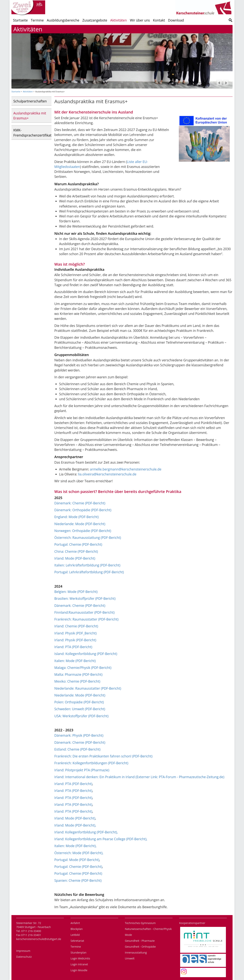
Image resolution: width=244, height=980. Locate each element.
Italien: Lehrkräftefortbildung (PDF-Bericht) (87, 565)
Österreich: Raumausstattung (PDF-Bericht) (88, 538)
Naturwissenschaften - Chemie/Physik (148, 929)
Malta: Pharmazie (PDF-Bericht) (78, 674)
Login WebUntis (80, 958)
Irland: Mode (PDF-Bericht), (75, 825)
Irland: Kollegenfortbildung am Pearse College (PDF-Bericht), (101, 839)
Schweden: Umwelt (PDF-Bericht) (80, 709)
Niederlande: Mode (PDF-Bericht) (80, 524)
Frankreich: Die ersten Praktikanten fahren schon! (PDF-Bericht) (103, 756)
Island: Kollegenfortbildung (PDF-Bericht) (86, 654)
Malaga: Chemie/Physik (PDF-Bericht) (83, 668)
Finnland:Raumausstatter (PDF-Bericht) (84, 612)
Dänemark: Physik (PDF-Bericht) (79, 735)
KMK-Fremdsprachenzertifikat (32, 133)
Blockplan (77, 929)
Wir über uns (140, 20)
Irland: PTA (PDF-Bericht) (73, 647)
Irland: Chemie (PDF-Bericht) (76, 626)
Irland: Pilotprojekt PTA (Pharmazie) (82, 770)
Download (176, 20)
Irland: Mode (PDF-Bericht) (75, 558)
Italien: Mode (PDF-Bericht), (75, 846)
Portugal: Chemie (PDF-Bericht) (78, 544)
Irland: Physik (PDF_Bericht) (75, 633)
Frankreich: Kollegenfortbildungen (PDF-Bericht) (91, 763)
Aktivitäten (118, 20)
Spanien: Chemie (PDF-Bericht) (78, 880)
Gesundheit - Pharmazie (140, 941)
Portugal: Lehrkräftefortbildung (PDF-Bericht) (89, 572)
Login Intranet (79, 964)
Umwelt (130, 958)
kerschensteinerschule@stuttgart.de (39, 939)
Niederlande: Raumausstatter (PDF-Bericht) (88, 688)
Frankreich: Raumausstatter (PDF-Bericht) (86, 619)
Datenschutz (24, 957)
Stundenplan (78, 952)
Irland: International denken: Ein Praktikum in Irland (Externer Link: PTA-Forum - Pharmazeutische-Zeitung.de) (139, 777)
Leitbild (75, 935)
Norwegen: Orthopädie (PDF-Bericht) (83, 531)
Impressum (23, 951)
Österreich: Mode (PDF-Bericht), (79, 853)
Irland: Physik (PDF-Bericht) (75, 640)
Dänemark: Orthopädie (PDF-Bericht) (83, 510)
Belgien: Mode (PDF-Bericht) (76, 592)
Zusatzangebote (95, 20)
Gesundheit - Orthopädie (140, 947)
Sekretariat (77, 941)
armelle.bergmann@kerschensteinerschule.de (126, 469)
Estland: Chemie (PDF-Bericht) (77, 749)
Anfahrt (75, 923)
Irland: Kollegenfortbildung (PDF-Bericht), (86, 832)
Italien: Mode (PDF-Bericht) (75, 661)
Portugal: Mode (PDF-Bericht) (77, 860)
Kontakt (159, 20)
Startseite (20, 20)
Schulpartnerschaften (30, 101)
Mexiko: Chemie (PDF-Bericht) (77, 681)
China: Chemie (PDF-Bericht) (76, 551)
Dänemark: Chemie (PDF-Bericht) (80, 503)
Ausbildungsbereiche (63, 20)
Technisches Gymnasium (140, 923)
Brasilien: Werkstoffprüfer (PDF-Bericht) (85, 598)
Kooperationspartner (192, 923)
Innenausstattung (136, 952)
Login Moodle (79, 970)
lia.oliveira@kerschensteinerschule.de (107, 474)
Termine (37, 20)
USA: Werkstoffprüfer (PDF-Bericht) (81, 716)
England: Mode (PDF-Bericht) (76, 517)
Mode (128, 935)
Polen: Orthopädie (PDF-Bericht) (79, 702)
